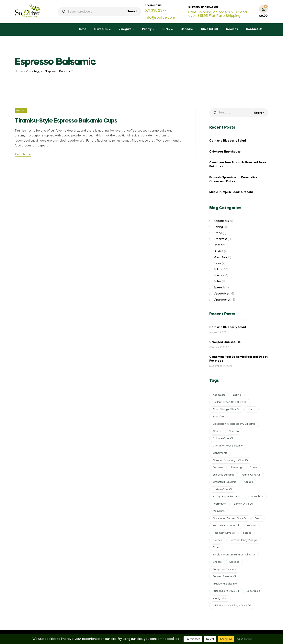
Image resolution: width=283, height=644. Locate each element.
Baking (218, 227)
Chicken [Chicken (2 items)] (234, 431)
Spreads (219, 288)
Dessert (21, 111)
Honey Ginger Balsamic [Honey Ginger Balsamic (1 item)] (227, 497)
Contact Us (254, 29)
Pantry (147, 29)
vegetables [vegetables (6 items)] (253, 591)
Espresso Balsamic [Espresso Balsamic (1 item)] (224, 475)
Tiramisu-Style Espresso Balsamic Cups (66, 121)
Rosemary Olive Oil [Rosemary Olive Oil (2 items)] (224, 533)
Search (132, 12)
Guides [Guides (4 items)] (249, 482)
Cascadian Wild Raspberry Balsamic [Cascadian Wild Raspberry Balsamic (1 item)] (234, 424)
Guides (218, 251)
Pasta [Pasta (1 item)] (258, 519)
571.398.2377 (156, 11)
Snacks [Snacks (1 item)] (217, 562)
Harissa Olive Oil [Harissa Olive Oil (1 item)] (223, 489)
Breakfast (220, 239)
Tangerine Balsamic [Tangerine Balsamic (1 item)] (225, 569)
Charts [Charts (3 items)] (217, 431)
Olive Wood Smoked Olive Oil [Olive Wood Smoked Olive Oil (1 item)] (230, 519)
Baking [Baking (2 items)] (237, 395)
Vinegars (125, 29)
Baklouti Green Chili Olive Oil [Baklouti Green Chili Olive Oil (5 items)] (230, 402)
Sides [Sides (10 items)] (216, 548)
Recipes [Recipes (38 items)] (251, 526)
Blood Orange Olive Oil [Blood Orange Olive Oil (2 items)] (226, 410)
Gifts (166, 29)
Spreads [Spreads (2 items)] (234, 562)
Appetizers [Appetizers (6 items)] (219, 395)
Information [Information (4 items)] (220, 504)
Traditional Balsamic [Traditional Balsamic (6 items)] (225, 584)
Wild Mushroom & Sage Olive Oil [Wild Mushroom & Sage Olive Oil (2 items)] (232, 606)
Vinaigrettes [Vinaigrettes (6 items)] (220, 598)
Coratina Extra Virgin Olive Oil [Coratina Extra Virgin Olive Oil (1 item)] (231, 460)
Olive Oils (101, 29)
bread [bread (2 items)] (252, 410)
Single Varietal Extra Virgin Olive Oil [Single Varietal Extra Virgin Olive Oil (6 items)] (234, 555)
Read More (23, 155)
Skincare (187, 29)
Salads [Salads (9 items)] (247, 533)
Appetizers (221, 221)
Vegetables (222, 294)
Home (82, 29)
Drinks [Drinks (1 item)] (253, 468)
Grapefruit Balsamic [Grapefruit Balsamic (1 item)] (225, 482)
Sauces (219, 275)
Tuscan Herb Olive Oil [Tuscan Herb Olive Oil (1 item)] (226, 591)
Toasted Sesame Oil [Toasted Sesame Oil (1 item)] (225, 577)
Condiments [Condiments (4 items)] (220, 453)
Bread (218, 233)
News (217, 263)
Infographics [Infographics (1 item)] (256, 497)
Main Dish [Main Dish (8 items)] (219, 511)
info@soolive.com (160, 18)
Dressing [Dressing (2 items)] (236, 468)
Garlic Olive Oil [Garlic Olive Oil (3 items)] (251, 475)
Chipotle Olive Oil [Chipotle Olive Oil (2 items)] (223, 439)
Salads (218, 270)
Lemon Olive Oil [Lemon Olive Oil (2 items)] (243, 504)
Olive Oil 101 (209, 29)
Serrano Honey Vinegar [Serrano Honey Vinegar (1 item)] (244, 540)
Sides (217, 282)
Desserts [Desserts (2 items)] (218, 468)
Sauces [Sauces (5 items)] (217, 540)
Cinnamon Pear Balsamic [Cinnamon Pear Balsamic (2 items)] (228, 446)
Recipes (232, 29)
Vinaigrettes (222, 300)
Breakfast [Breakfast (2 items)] (218, 417)
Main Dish (220, 257)
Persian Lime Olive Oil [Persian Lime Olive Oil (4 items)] (226, 526)
